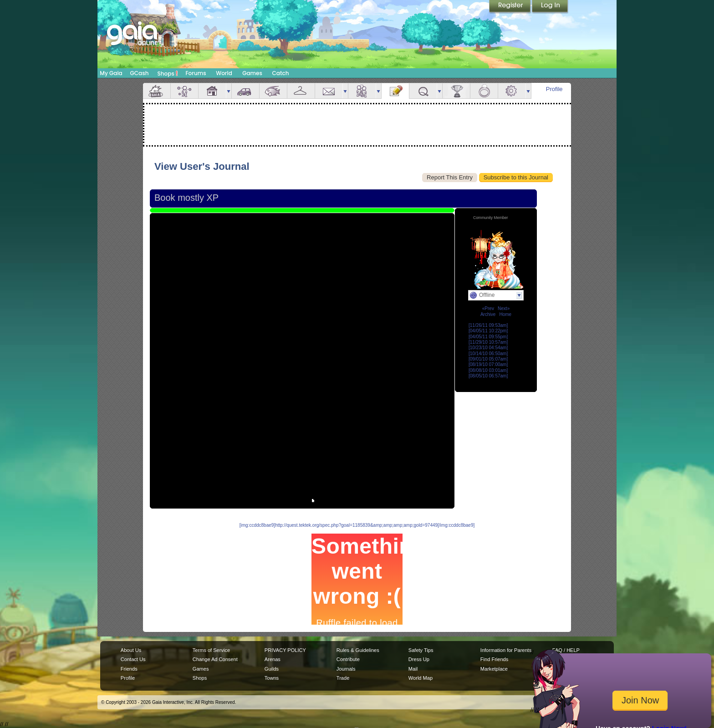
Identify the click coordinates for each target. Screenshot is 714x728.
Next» (504, 308)
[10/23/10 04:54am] (488, 348)
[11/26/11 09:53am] (488, 325)
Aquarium (273, 91)
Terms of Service (211, 650)
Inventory (301, 91)
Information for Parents (506, 650)
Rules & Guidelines (358, 650)
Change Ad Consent (215, 659)
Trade (343, 678)
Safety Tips (421, 650)
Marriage (484, 91)
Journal (395, 91)
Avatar (184, 91)
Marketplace (494, 669)
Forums (196, 73)
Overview (157, 91)
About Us (131, 650)
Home (505, 314)
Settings (512, 91)
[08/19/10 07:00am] (488, 364)
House (212, 91)
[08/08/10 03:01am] (488, 370)
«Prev (488, 308)
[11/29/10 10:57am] (488, 342)
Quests (423, 91)
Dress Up (419, 659)
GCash (140, 73)
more (229, 91)
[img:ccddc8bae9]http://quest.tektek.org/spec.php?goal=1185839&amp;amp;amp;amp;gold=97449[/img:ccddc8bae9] (357, 525)
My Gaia (111, 73)
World (224, 73)
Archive (488, 314)
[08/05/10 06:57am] (488, 376)
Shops (168, 73)
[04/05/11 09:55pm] (488, 337)
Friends (362, 91)
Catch (281, 73)
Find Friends (494, 659)
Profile (554, 89)
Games (252, 73)
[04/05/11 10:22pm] (488, 331)
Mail (329, 91)
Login (550, 7)
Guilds (272, 669)
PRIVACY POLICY (285, 650)
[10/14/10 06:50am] (488, 354)
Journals (346, 669)
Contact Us (133, 659)
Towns (272, 678)
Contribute (348, 659)
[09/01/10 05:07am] (488, 359)
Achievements (456, 91)
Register (510, 7)
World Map (421, 678)
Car (245, 91)
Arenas (273, 659)
